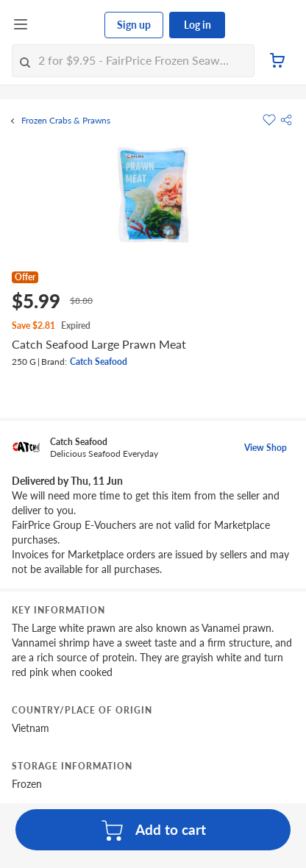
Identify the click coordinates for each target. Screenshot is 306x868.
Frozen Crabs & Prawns (66, 121)
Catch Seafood (99, 362)
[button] (286, 120)
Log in (198, 25)
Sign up (134, 25)
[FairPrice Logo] (67, 25)
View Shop (266, 448)
